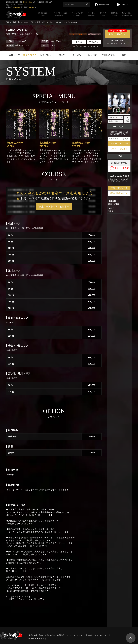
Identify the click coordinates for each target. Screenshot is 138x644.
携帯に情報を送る (116, 121)
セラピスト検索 (59, 15)
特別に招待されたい (119, 193)
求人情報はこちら (94, 34)
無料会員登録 (102, 3)
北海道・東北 (27, 2)
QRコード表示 (127, 119)
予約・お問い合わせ (117, 33)
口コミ (103, 15)
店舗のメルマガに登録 (119, 144)
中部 (20, 2)
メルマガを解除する (119, 149)
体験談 (114, 15)
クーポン (91, 15)
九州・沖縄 (36, 2)
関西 (16, 2)
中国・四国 (45, 2)
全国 (8, 2)
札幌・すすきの (13, 34)
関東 (12, 2)
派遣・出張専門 (26, 34)
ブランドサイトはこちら (78, 34)
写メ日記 (127, 15)
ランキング (77, 15)
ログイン (122, 3)
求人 (51, 2)
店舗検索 (43, 15)
